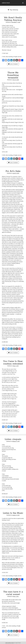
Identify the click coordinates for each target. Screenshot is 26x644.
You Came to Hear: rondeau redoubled (13, 363)
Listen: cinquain (13, 439)
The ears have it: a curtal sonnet (13, 593)
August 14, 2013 (16, 515)
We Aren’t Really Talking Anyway (13, 19)
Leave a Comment (13, 64)
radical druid (6, 3)
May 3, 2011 (16, 596)
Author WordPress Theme (10, 643)
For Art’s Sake (13, 171)
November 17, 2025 (16, 22)
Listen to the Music (13, 513)
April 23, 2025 (16, 173)
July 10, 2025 (16, 80)
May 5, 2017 (16, 366)
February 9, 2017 (16, 441)
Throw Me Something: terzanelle (13, 75)
